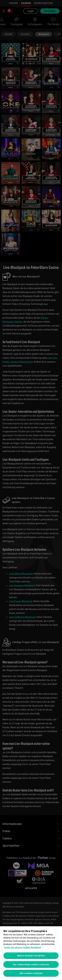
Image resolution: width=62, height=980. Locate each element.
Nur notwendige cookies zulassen (31, 964)
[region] (31, 953)
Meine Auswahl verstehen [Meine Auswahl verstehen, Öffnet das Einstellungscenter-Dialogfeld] (31, 956)
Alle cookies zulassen (31, 973)
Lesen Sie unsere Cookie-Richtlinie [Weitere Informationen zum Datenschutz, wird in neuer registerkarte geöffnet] (22, 947)
